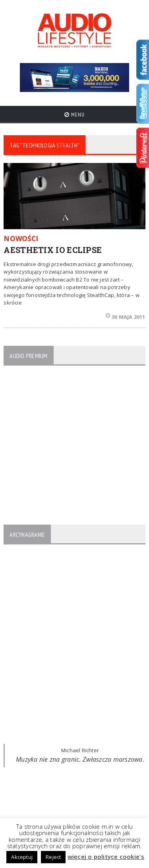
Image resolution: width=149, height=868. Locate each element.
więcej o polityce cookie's (106, 857)
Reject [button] (53, 857)
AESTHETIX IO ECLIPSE (53, 250)
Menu (74, 115)
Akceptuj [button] (22, 857)
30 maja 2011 (126, 317)
